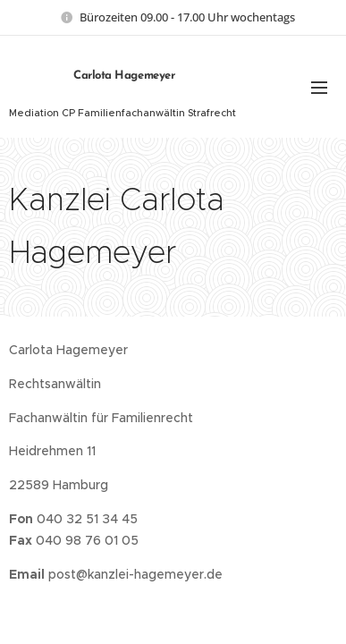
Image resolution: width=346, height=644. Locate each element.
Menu (319, 88)
